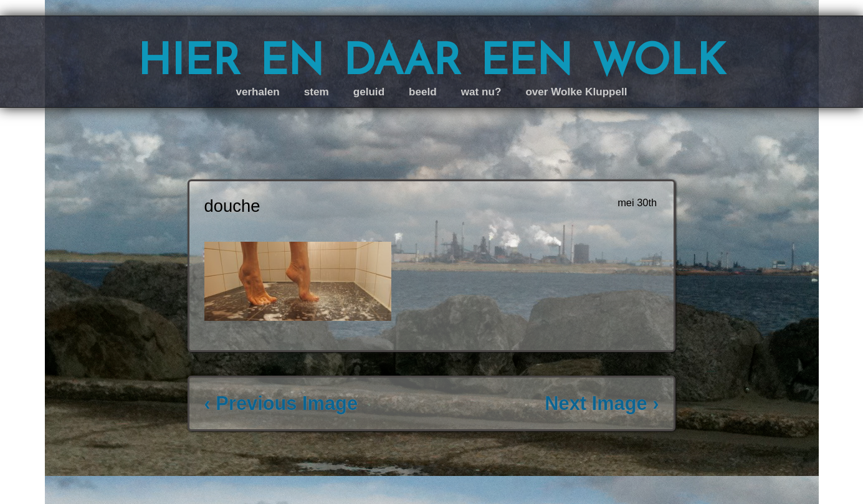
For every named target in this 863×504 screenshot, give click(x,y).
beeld (423, 92)
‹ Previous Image (281, 403)
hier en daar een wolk (431, 59)
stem (317, 92)
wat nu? (481, 92)
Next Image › (602, 403)
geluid (369, 92)
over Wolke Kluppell (576, 92)
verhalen (257, 92)
